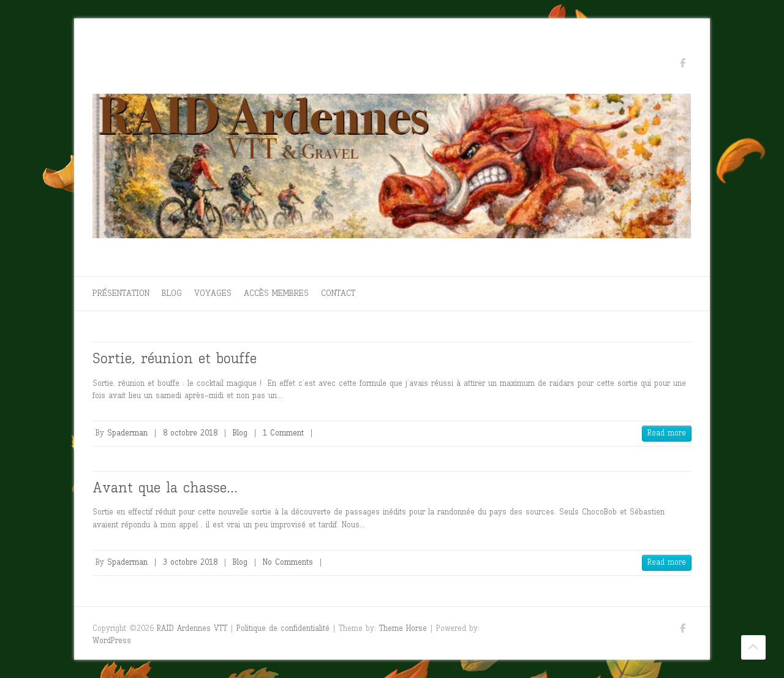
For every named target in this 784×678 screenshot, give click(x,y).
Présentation (121, 293)
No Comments (288, 562)
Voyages (213, 293)
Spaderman (127, 433)
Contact (338, 293)
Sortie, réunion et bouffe (175, 358)
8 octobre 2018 (190, 433)
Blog (172, 293)
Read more (667, 433)
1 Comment (283, 433)
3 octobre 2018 (190, 562)
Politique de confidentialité (283, 628)
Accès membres (276, 293)
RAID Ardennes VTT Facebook (682, 65)
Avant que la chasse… (165, 487)
